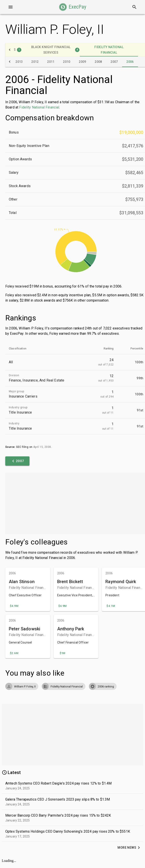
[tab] (51, 50)
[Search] (134, 7)
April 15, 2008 (42, 447)
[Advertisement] (72, 503)
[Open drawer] (11, 7)
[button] (73, 7)
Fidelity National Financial (39, 107)
